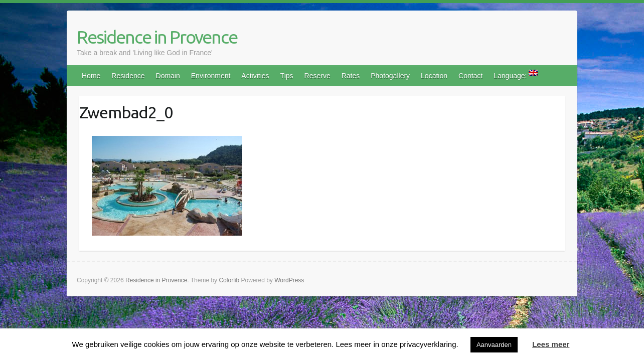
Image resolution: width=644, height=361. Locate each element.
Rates (351, 76)
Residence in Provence (157, 37)
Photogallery (390, 76)
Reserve (317, 76)
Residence (128, 76)
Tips (287, 76)
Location (434, 76)
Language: (516, 75)
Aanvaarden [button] (494, 345)
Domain (168, 76)
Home (91, 76)
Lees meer (551, 344)
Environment (211, 76)
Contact (470, 76)
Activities (255, 76)
